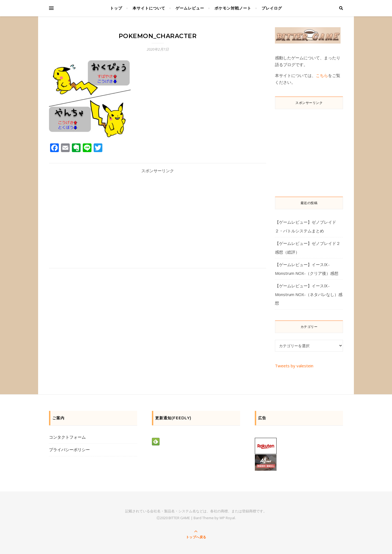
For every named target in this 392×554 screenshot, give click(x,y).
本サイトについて (149, 8)
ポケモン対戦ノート (233, 8)
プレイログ (272, 8)
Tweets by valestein (294, 366)
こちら (322, 75)
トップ (116, 8)
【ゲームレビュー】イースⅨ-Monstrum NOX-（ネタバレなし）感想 (309, 294)
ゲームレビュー (190, 8)
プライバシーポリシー (69, 450)
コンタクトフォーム (67, 437)
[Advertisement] (158, 216)
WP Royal (227, 518)
